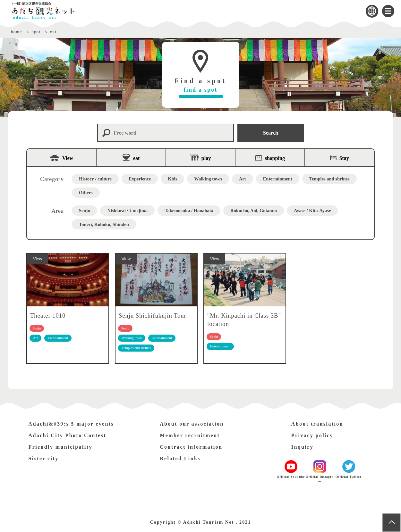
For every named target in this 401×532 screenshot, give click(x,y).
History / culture (95, 179)
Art (243, 179)
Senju (85, 211)
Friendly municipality (60, 447)
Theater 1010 (48, 316)
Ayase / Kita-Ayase (312, 211)
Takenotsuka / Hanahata (189, 211)
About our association (192, 424)
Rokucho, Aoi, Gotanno (254, 211)
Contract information (191, 447)
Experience (140, 179)
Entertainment (278, 179)
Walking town (208, 179)
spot (36, 32)
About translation (317, 424)
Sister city (44, 458)
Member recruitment (190, 435)
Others (86, 193)
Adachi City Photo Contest (68, 435)
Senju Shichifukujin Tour (153, 316)
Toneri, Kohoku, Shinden (104, 224)
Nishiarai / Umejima (127, 211)
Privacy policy (312, 435)
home (17, 32)
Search (271, 133)
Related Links (180, 458)
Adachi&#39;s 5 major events (71, 424)
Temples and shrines (329, 179)
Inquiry (302, 447)
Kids (172, 179)
